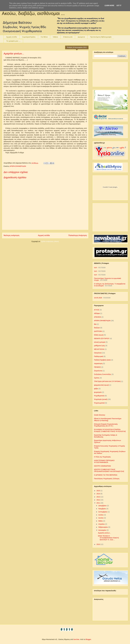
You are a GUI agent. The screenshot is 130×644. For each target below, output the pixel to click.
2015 (99, 491)
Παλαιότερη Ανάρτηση (78, 235)
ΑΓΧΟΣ (97, 310)
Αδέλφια (97, 313)
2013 (99, 497)
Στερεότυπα (98, 371)
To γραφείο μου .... (13, 41)
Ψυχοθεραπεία (99, 396)
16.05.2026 (98, 298)
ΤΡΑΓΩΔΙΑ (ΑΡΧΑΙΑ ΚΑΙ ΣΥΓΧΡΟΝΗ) (107, 381)
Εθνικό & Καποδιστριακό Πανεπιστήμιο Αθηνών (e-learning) (108, 420)
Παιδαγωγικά (99, 356)
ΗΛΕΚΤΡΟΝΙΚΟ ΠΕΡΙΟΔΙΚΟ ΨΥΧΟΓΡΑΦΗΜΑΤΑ (104, 461)
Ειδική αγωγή (99, 335)
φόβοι (96, 389)
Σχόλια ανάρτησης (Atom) (50, 241)
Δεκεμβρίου (103, 506)
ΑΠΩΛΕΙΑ (98, 317)
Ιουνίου (101, 518)
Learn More (109, 6)
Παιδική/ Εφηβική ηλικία (102, 360)
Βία (95, 324)
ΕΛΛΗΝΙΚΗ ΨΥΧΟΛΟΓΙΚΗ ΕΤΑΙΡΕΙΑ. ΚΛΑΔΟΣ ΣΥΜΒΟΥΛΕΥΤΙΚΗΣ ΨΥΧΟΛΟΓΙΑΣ (110, 430)
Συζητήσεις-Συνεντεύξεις (103, 374)
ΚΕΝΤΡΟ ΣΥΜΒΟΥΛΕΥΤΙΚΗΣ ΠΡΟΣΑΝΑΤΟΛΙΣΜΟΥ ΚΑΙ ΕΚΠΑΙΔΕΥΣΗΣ (109, 470)
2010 (99, 544)
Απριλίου (102, 524)
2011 (99, 503)
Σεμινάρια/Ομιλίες (29, 37)
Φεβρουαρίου (103, 527)
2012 (99, 500)
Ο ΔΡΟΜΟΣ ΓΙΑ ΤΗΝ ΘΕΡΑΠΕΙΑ (106, 475)
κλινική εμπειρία (100, 342)
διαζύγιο (97, 328)
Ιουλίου (101, 515)
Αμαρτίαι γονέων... (14, 54)
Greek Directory (100, 415)
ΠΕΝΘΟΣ (97, 367)
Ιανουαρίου (102, 530)
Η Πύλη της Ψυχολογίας (102, 457)
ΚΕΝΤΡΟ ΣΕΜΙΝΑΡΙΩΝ (102, 466)
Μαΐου (101, 521)
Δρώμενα (81, 37)
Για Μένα (44, 37)
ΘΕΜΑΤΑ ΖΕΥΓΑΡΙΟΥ (102, 338)
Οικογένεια (98, 353)
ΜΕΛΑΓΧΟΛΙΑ (99, 349)
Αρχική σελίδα (12, 37)
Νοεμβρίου (102, 509)
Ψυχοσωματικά (99, 403)
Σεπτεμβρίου (103, 512)
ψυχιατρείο (98, 392)
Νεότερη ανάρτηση (11, 235)
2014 (99, 494)
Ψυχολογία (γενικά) (101, 399)
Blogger (88, 639)
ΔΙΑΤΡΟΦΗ (98, 331)
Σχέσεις (97, 378)
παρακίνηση (98, 363)
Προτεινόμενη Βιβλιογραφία (101, 37)
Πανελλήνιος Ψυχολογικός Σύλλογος (107, 479)
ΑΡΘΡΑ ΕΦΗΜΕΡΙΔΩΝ (18, 166)
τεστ (96, 268)
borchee (77, 639)
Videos (55, 37)
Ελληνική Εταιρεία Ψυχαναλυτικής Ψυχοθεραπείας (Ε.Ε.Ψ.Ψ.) (106, 425)
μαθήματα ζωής (99, 346)
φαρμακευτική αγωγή (101, 385)
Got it (119, 6)
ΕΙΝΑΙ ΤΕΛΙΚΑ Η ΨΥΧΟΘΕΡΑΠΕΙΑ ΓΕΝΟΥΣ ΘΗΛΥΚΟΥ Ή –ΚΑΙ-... (109, 538)
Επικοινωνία (68, 37)
